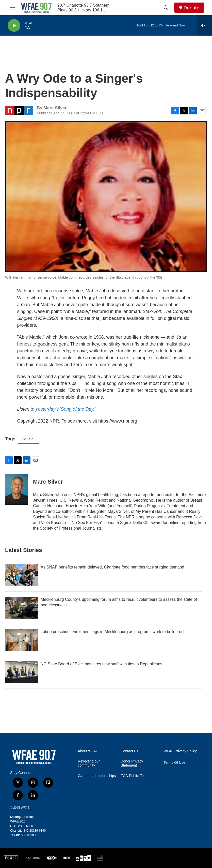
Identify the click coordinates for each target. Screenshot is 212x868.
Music (29, 439)
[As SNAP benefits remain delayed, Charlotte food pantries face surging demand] (22, 575)
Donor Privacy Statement (132, 763)
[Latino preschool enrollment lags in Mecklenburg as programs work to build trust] (22, 640)
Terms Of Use (174, 763)
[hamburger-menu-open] (12, 8)
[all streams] (205, 25)
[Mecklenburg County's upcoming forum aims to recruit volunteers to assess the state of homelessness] (22, 608)
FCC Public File (133, 776)
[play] (14, 26)
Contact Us (129, 751)
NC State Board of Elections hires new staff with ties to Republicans (101, 664)
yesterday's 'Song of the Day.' (66, 409)
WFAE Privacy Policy (180, 751)
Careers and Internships (97, 776)
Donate (191, 8)
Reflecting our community (89, 763)
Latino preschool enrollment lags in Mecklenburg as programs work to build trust (113, 632)
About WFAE (88, 751)
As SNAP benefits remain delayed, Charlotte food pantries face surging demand (112, 567)
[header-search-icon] (166, 8)
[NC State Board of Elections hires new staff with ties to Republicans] (22, 672)
